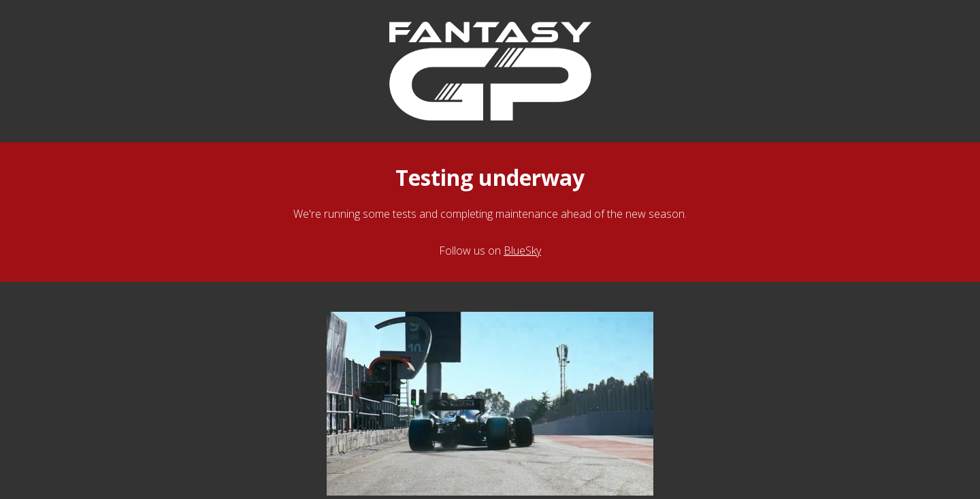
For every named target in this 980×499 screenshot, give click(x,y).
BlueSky (522, 251)
